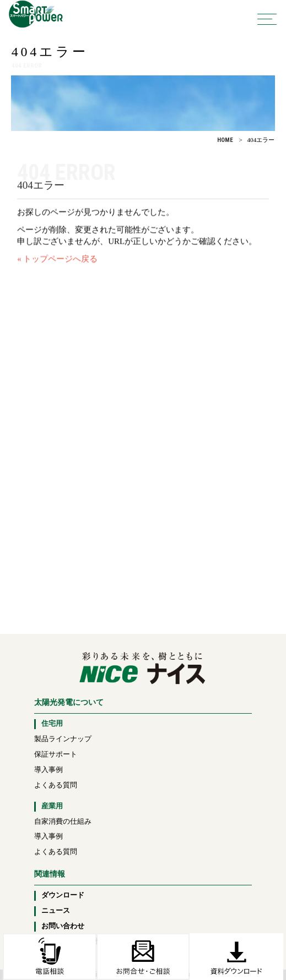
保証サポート (56, 754)
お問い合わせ (63, 926)
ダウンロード (63, 895)
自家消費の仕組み (63, 822)
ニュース (56, 911)
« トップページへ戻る (57, 262)
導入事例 (48, 770)
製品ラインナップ (63, 739)
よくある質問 (56, 785)
